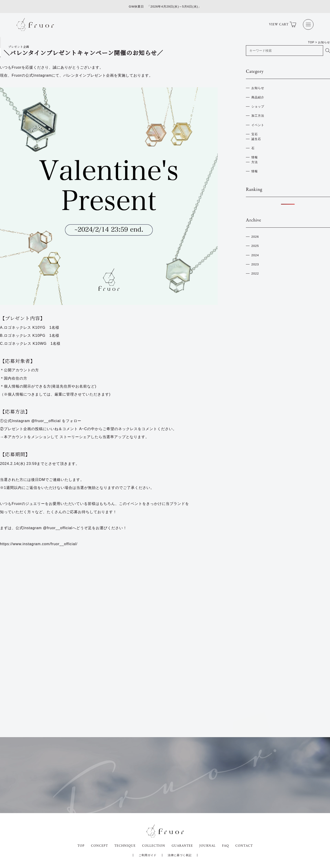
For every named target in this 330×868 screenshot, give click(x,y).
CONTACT (244, 846)
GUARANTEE (182, 846)
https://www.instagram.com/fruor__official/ (39, 544)
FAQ (225, 846)
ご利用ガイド (148, 855)
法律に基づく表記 (180, 855)
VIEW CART (283, 24)
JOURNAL (208, 846)
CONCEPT (99, 846)
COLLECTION (154, 846)
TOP (81, 846)
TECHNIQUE (125, 846)
